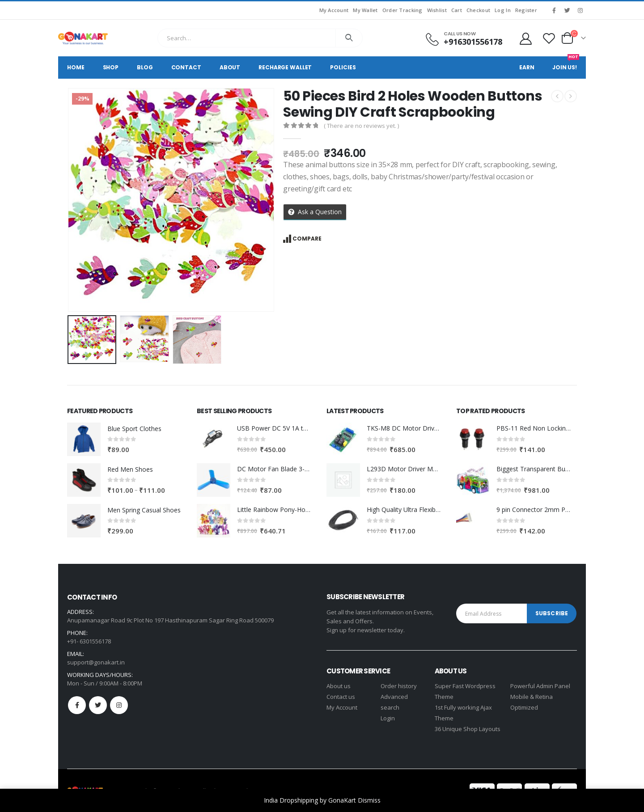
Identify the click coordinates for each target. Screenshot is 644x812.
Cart (457, 10)
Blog (145, 67)
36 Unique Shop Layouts (468, 729)
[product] (84, 439)
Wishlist (437, 10)
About (230, 67)
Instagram (119, 705)
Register (526, 10)
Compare (307, 239)
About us (339, 686)
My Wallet (365, 10)
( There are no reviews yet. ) (361, 126)
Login (388, 718)
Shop (111, 67)
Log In (503, 10)
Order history (399, 686)
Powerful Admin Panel (540, 686)
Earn (527, 67)
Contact (186, 67)
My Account (334, 10)
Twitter (98, 705)
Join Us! (566, 64)
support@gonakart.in (96, 662)
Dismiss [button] (369, 800)
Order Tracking (402, 10)
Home (76, 67)
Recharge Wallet (285, 67)
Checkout (478, 10)
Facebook (77, 705)
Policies (343, 67)
